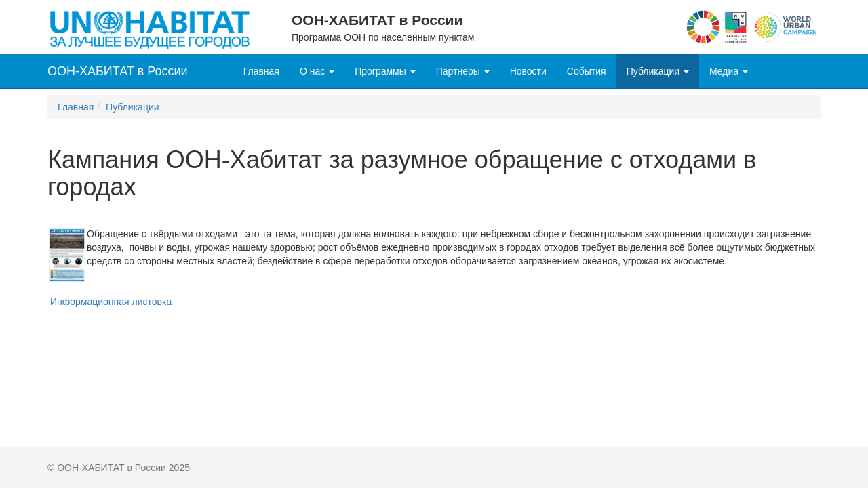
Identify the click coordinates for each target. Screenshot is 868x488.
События (587, 71)
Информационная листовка (111, 302)
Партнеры (463, 71)
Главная (261, 71)
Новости (528, 71)
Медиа (729, 71)
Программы (385, 71)
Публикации (658, 71)
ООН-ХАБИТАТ (118, 71)
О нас (317, 71)
